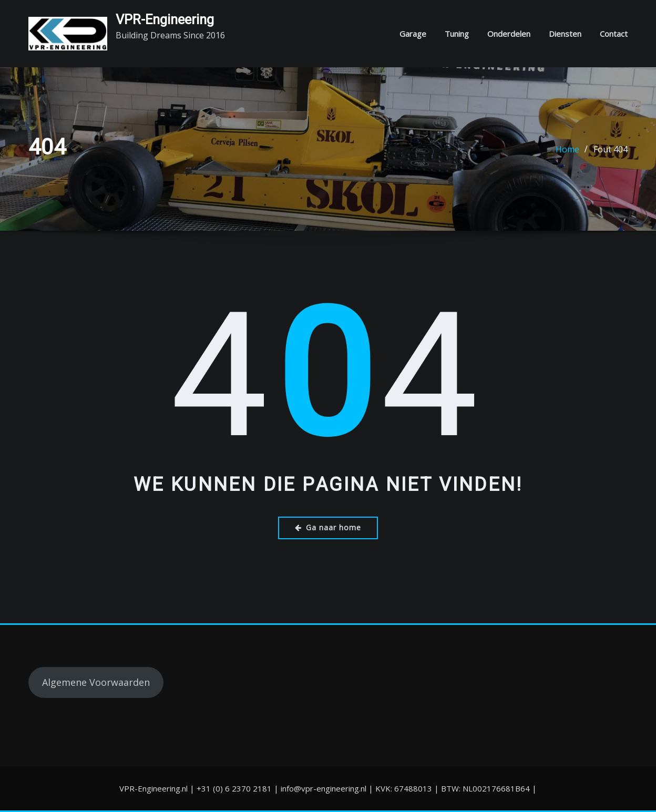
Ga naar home (328, 527)
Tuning (457, 34)
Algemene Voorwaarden (96, 682)
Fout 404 (611, 149)
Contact (614, 34)
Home (567, 149)
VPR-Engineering (165, 19)
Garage (413, 34)
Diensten (565, 34)
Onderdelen (509, 34)
